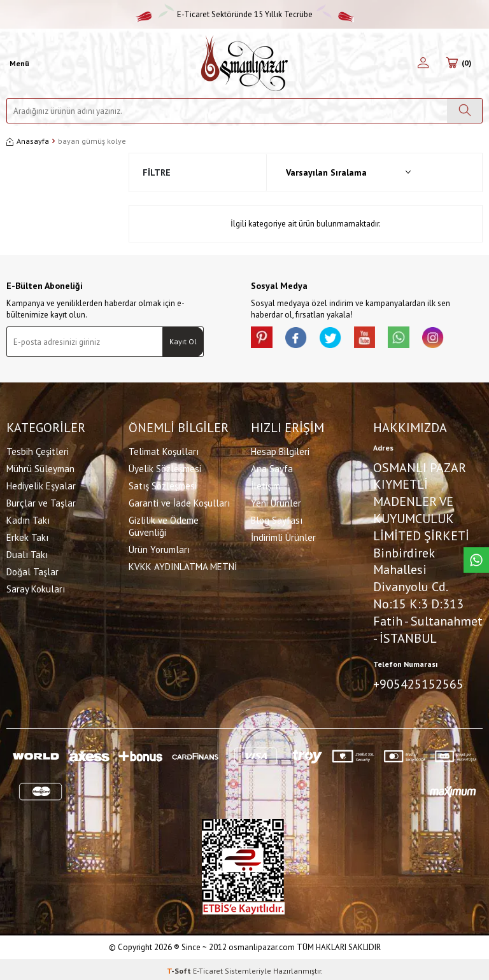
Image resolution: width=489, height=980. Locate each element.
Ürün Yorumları (159, 548)
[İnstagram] (455, 339)
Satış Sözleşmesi (163, 484)
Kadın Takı (28, 518)
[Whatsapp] (416, 339)
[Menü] (18, 64)
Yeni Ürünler (276, 501)
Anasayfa (28, 141)
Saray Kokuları (36, 587)
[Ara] (464, 111)
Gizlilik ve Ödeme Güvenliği (164, 524)
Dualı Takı (27, 553)
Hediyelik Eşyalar (41, 484)
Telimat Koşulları (164, 450)
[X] (340, 339)
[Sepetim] (459, 64)
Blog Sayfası (277, 518)
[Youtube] (378, 339)
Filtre (157, 172)
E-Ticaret (208, 968)
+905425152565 (418, 683)
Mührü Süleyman (40, 467)
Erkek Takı (27, 535)
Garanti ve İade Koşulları (179, 501)
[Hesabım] (423, 64)
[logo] (244, 63)
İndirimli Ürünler (283, 535)
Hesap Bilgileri (280, 450)
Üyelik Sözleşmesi (165, 467)
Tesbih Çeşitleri (38, 450)
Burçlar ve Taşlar (41, 501)
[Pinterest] (264, 339)
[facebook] (302, 339)
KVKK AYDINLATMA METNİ (183, 565)
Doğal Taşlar (32, 570)
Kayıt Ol (183, 341)
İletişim (266, 484)
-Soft (180, 968)
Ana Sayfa (272, 467)
